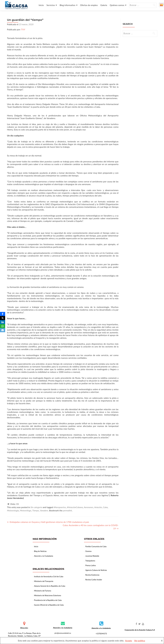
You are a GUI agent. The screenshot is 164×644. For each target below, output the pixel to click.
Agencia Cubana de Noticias (96, 570)
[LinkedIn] (3, 322)
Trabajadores (90, 561)
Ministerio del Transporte (44, 581)
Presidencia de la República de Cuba (48, 600)
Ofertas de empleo (89, 5)
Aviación (98, 507)
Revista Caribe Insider (94, 580)
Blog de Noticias (40, 551)
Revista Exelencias (92, 575)
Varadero (44, 510)
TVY (23, 29)
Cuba (105, 507)
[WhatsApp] (3, 326)
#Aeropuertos (60, 507)
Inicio (41, 5)
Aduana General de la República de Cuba (50, 586)
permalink (68, 510)
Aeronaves (89, 507)
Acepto (129, 641)
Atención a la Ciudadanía (43, 556)
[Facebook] (3, 314)
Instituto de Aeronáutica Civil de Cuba (49, 577)
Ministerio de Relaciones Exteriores (48, 595)
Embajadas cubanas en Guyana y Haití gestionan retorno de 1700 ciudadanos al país (48, 522)
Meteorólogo (26, 510)
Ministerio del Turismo (43, 591)
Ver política (140, 641)
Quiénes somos (117, 5)
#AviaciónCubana (75, 507)
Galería (104, 5)
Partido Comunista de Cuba (96, 546)
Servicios (51, 5)
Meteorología (13, 510)
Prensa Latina (91, 565)
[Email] (3, 330)
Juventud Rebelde (92, 556)
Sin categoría (36, 507)
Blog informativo (67, 5)
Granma (88, 551)
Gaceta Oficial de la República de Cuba (49, 605)
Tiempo (36, 510)
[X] (3, 318)
